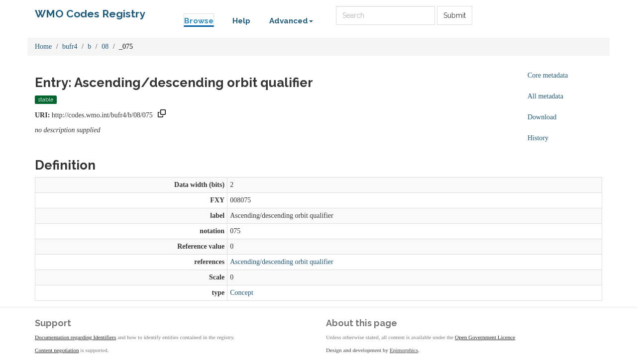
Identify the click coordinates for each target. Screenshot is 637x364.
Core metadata (548, 75)
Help (241, 21)
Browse (199, 21)
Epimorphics (404, 350)
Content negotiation (57, 350)
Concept (242, 293)
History (538, 138)
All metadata (545, 96)
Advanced (291, 21)
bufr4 (70, 46)
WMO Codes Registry (90, 14)
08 (105, 46)
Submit (455, 15)
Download (542, 117)
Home (43, 46)
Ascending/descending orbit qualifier (282, 262)
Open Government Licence (485, 337)
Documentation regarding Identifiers (75, 337)
